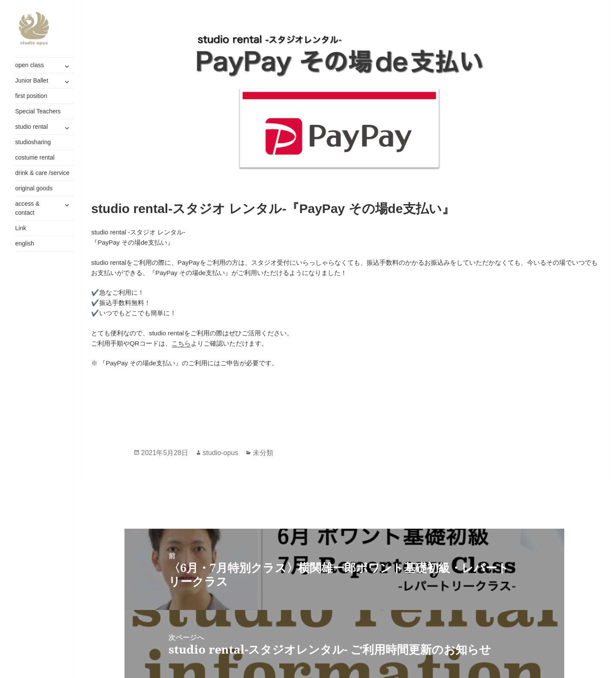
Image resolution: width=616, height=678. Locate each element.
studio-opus (221, 453)
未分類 (263, 453)
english (25, 243)
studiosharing (33, 142)
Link (21, 228)
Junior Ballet (32, 80)
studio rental (32, 127)
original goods (34, 188)
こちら (181, 343)
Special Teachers (38, 111)
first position (31, 96)
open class (30, 65)
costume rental (35, 157)
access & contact (28, 208)
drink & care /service (43, 173)
